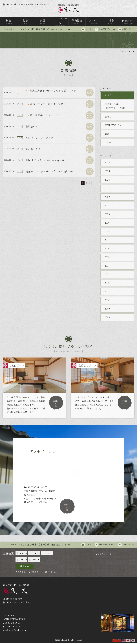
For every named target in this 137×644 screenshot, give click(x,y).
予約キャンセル (50, 573)
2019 (107, 223)
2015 (107, 258)
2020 (107, 215)
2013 (107, 275)
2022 (107, 198)
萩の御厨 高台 (69, 9)
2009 (107, 309)
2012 (107, 284)
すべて (108, 96)
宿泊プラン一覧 (104, 554)
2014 (107, 266)
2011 (107, 292)
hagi (107, 134)
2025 (107, 172)
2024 (107, 180)
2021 (107, 206)
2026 (107, 163)
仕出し (108, 117)
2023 (107, 189)
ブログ (108, 143)
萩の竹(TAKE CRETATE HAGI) (115, 106)
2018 (107, 232)
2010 (107, 301)
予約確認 (22, 573)
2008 (107, 318)
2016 (107, 249)
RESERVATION (113, 126)
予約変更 (34, 573)
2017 (107, 241)
